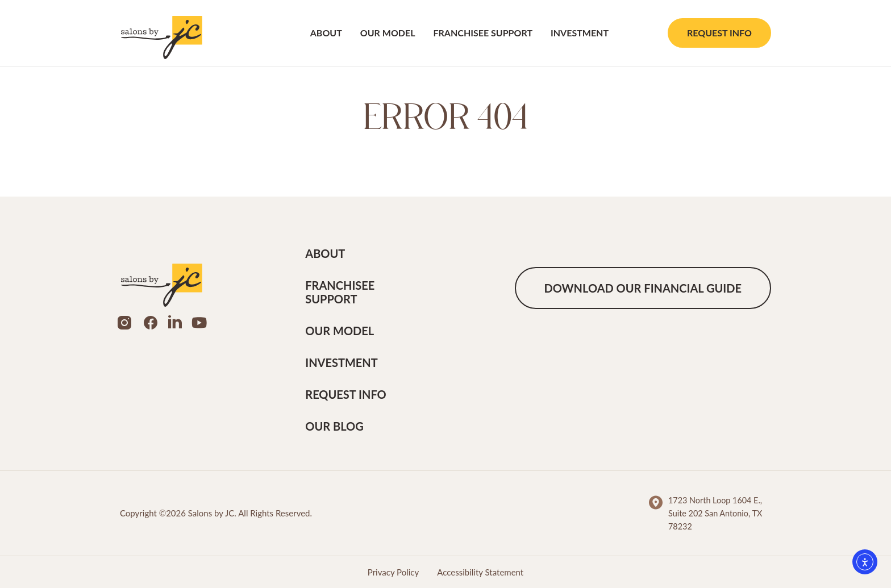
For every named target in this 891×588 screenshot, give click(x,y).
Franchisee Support (483, 33)
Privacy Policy (393, 572)
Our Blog (334, 426)
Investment (580, 33)
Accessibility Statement (480, 572)
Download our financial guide (643, 288)
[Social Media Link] (124, 321)
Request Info (719, 33)
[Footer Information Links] (710, 513)
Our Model (388, 33)
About (326, 33)
